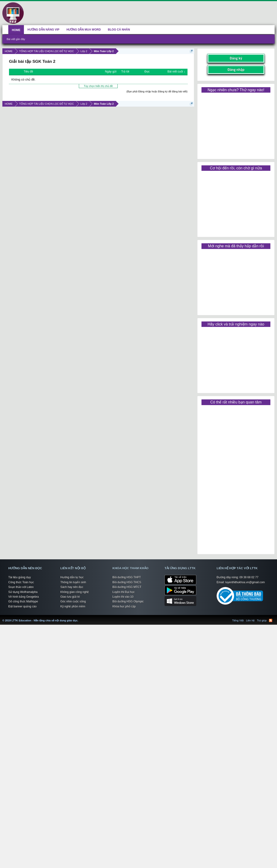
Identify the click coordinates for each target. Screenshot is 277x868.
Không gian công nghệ (75, 592)
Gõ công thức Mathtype (23, 601)
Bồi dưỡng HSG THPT (127, 577)
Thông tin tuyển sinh (73, 582)
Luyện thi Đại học (124, 592)
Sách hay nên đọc (72, 587)
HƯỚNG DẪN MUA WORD (84, 30)
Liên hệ (250, 620)
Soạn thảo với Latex (21, 587)
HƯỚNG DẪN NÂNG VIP (43, 30)
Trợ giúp (262, 620)
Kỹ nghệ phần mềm (73, 606)
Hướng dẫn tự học (72, 577)
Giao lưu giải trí (70, 597)
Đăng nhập (236, 70)
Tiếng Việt (238, 620)
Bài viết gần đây (16, 39)
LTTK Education (79, 618)
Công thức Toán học (21, 582)
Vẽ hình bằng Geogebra (24, 597)
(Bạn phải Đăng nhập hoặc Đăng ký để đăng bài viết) (157, 91)
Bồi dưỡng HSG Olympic (128, 601)
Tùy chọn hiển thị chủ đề (98, 86)
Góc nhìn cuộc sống (73, 601)
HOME (16, 30)
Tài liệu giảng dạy (20, 577)
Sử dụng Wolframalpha (23, 592)
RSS (271, 620)
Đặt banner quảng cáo (22, 606)
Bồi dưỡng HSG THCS (127, 582)
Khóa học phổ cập (124, 606)
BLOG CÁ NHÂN (119, 30)
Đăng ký (236, 58)
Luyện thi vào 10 (123, 597)
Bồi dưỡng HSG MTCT (127, 587)
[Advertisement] (236, 124)
